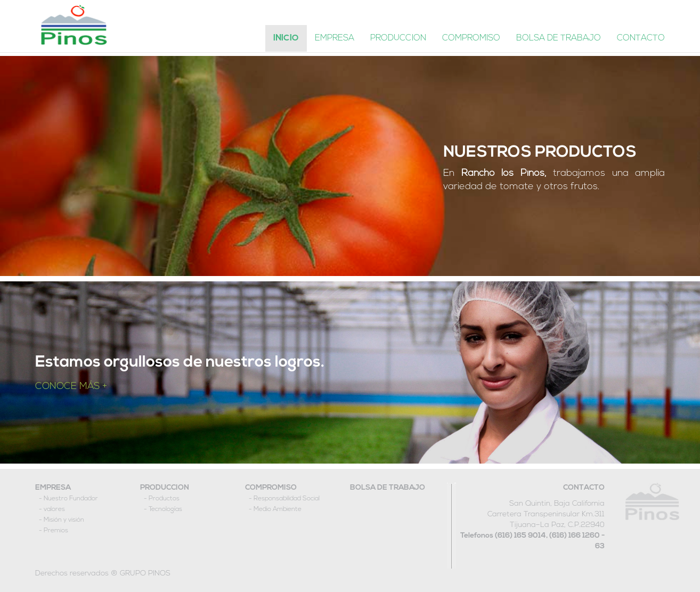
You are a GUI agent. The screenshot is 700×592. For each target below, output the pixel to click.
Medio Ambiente (278, 509)
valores (54, 509)
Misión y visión (64, 520)
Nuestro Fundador (71, 499)
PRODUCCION (165, 488)
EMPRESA (53, 488)
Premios (56, 531)
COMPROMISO (271, 488)
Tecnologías (165, 509)
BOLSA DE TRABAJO (388, 488)
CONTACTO (584, 488)
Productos (164, 499)
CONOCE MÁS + (71, 387)
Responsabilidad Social (287, 499)
